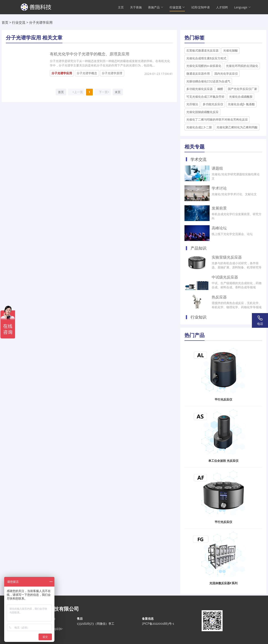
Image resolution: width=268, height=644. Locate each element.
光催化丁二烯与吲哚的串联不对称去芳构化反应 (217, 119)
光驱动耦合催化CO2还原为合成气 (208, 81)
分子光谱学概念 (87, 73)
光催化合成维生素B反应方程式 (206, 58)
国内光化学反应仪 (226, 74)
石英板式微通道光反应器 (202, 50)
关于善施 (136, 7)
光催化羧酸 (231, 50)
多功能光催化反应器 (200, 89)
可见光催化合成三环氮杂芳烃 (205, 97)
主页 (121, 7)
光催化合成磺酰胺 (241, 97)
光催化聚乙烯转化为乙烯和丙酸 (237, 127)
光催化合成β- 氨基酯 (241, 104)
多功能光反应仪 (213, 104)
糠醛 (220, 89)
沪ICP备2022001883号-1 (158, 624)
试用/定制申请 (200, 7)
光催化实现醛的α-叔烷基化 (204, 66)
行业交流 (19, 22)
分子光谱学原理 (112, 73)
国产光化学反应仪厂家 (242, 89)
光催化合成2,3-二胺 (199, 127)
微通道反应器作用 (198, 74)
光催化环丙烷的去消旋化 (242, 66)
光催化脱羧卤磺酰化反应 (202, 112)
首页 (5, 22)
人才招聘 (222, 7)
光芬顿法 (192, 104)
